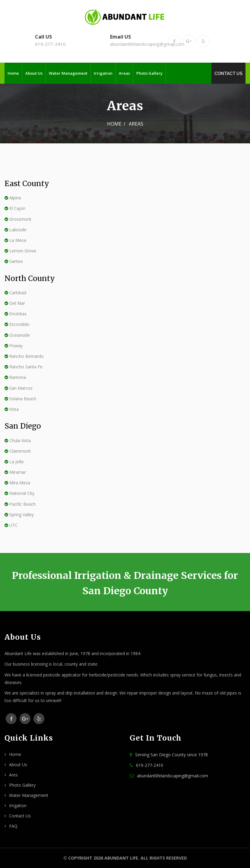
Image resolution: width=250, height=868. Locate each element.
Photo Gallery (149, 73)
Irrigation (103, 73)
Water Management (68, 73)
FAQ (13, 826)
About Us (34, 73)
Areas (124, 73)
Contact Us (228, 73)
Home (13, 73)
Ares (13, 775)
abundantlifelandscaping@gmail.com (147, 44)
